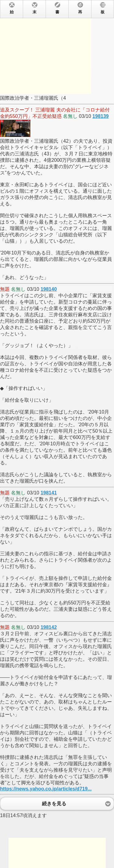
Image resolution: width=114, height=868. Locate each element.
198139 (100, 116)
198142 (48, 627)
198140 (48, 289)
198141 (48, 493)
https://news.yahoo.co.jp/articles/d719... (46, 789)
